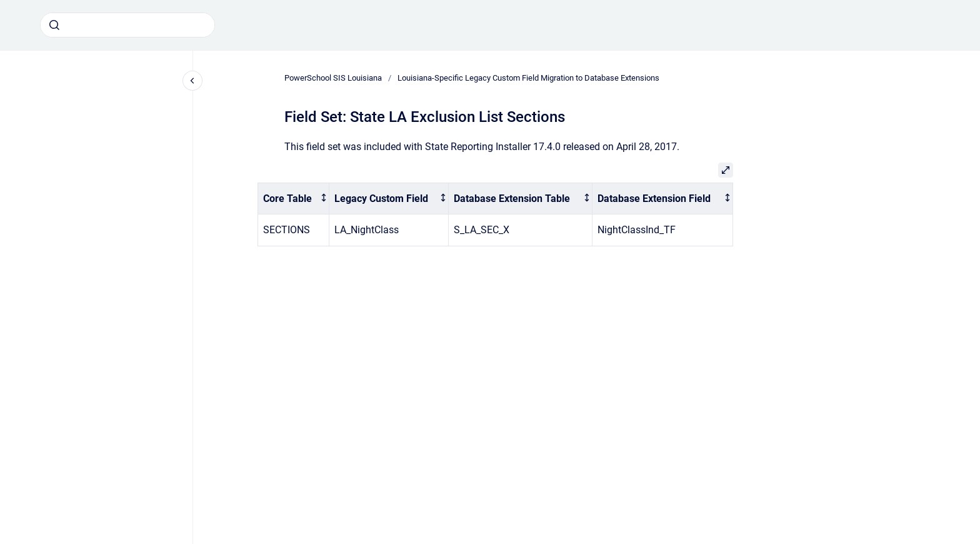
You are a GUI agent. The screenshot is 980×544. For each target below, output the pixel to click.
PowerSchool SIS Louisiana (333, 78)
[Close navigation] (192, 81)
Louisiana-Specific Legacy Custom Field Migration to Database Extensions (528, 78)
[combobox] (127, 25)
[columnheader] (294, 199)
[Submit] (54, 25)
